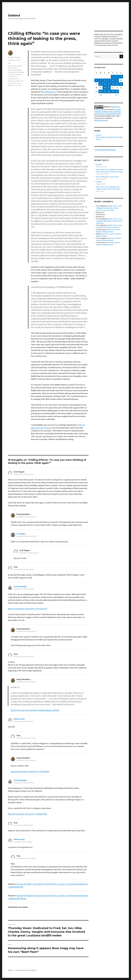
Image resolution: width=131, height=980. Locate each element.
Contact (99, 135)
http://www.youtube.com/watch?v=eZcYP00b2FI (30, 772)
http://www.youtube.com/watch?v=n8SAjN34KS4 (28, 814)
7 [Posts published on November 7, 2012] (109, 80)
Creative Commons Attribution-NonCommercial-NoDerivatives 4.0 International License (108, 112)
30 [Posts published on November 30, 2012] (117, 91)
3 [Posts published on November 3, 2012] (121, 77)
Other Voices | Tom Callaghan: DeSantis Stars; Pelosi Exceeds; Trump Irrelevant (109, 208)
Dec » (117, 95)
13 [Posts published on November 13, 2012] (105, 84)
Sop (9, 63)
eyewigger (21, 534)
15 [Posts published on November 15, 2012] (113, 84)
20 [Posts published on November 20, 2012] (105, 88)
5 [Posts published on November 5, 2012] (101, 80)
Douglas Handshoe (14, 57)
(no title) (99, 165)
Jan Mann (18, 70)
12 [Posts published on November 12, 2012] (101, 84)
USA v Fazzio (12, 83)
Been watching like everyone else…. (108, 177)
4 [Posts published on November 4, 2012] (96, 80)
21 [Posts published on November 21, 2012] (109, 88)
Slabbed (14, 15)
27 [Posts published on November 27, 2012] (105, 91)
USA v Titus (18, 85)
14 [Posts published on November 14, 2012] (109, 84)
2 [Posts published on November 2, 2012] (117, 77)
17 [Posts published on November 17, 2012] (121, 84)
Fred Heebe (12, 66)
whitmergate (19, 719)
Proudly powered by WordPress (26, 970)
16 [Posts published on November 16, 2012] (117, 84)
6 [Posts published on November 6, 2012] (105, 80)
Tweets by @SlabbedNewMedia (105, 150)
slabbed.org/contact (101, 120)
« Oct (101, 95)
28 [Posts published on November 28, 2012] (109, 91)
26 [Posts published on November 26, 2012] (100, 91)
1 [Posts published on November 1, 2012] (113, 77)
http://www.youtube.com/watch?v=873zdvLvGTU (28, 609)
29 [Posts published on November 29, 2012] (113, 91)
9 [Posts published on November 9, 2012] (117, 80)
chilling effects (51, 92)
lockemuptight (20, 586)
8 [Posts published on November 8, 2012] (113, 80)
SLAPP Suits (19, 81)
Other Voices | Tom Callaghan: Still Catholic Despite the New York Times (109, 221)
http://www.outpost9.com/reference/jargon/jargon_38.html (35, 710)
